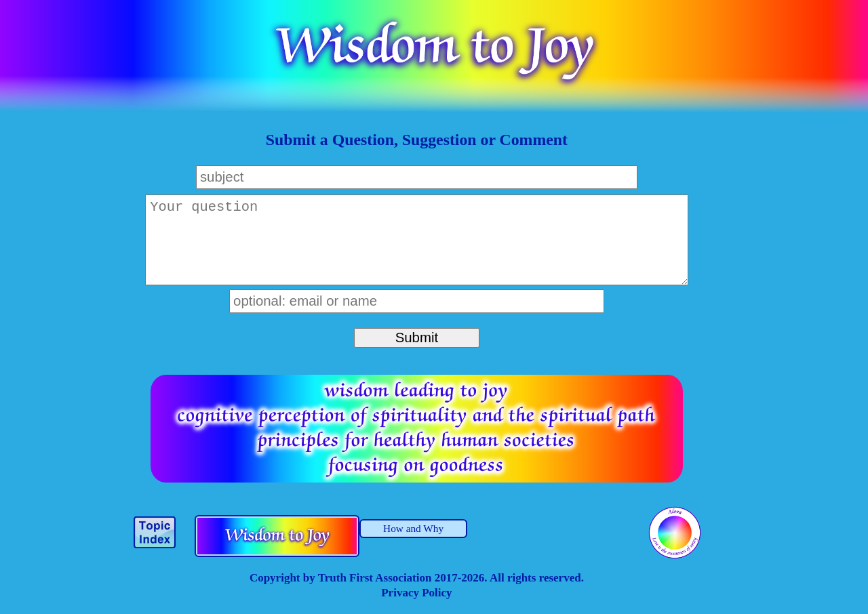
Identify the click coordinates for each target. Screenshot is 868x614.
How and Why (413, 528)
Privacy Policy (416, 593)
